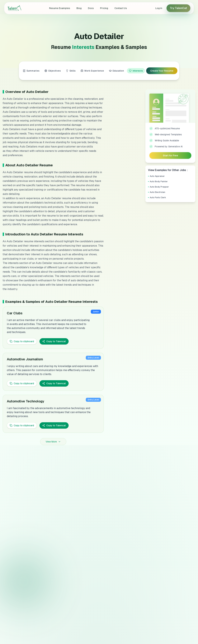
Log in (159, 8)
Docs (91, 8)
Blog (79, 8)
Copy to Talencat (54, 341)
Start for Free (170, 155)
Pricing (104, 8)
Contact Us (121, 8)
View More (53, 442)
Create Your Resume (162, 71)
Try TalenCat (178, 8)
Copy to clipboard (22, 341)
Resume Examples (60, 8)
